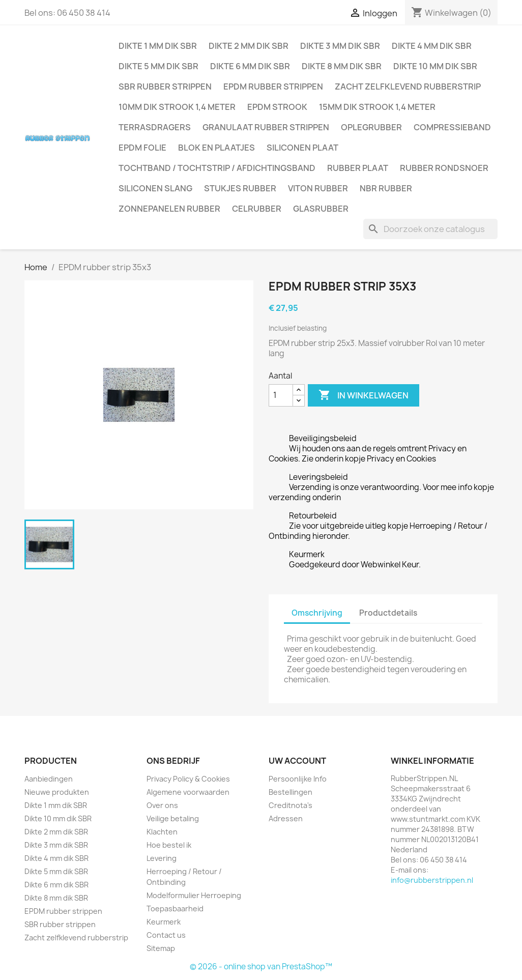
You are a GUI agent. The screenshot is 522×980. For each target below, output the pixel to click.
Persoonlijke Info (298, 779)
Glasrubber (321, 209)
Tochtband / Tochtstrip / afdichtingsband (217, 168)
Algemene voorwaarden (188, 792)
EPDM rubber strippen (273, 87)
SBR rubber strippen (165, 87)
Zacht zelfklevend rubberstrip (408, 87)
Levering (162, 858)
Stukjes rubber (240, 188)
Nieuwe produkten (57, 792)
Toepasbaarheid (175, 909)
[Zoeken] (430, 229)
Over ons (162, 805)
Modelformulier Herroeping (194, 895)
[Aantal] (281, 395)
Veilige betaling (173, 818)
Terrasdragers (155, 127)
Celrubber (257, 209)
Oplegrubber (371, 127)
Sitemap (161, 948)
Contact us (166, 935)
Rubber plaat (358, 168)
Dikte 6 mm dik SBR (250, 66)
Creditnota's (291, 805)
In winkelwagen (364, 395)
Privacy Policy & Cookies (188, 779)
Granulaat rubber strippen (266, 127)
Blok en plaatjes (216, 148)
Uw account (297, 761)
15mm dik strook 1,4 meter (377, 107)
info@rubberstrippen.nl (432, 880)
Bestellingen (291, 792)
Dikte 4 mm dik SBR (432, 46)
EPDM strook (277, 107)
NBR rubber (386, 188)
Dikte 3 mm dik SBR (340, 46)
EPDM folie (142, 148)
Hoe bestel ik (169, 845)
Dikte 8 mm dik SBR (342, 66)
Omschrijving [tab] (317, 613)
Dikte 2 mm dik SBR (249, 46)
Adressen (286, 818)
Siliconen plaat (302, 148)
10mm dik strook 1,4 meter (177, 107)
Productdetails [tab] (388, 613)
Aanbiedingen (49, 779)
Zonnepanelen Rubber (169, 209)
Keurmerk (164, 922)
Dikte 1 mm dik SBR (158, 46)
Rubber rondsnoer (444, 168)
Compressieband (452, 127)
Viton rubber (318, 188)
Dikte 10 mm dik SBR (435, 66)
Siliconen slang (155, 188)
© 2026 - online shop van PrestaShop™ (261, 967)
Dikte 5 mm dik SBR (158, 66)
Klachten (162, 832)
